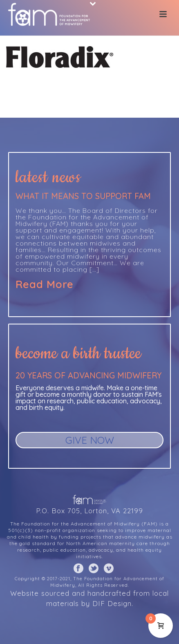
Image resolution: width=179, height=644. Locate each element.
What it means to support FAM (83, 196)
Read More (45, 284)
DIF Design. (113, 603)
